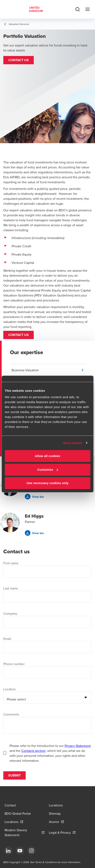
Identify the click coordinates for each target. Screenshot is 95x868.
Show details (73, 443)
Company (10, 613)
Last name (11, 588)
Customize (48, 470)
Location (10, 689)
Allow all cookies (47, 456)
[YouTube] (20, 851)
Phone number (14, 664)
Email (7, 639)
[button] (19, 60)
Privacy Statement (78, 746)
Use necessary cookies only (47, 483)
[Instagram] (31, 851)
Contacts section (33, 751)
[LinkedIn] (8, 851)
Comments (11, 714)
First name (11, 563)
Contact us (19, 335)
